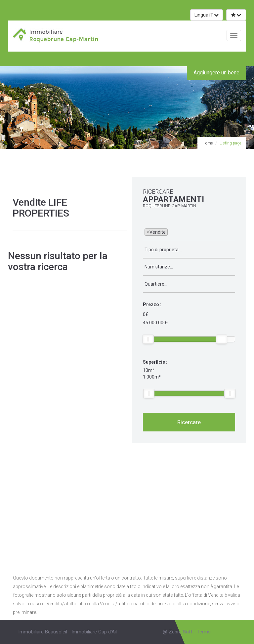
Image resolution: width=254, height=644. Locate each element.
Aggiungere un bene (216, 73)
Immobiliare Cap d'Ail (94, 632)
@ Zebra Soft (178, 632)
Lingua (207, 15)
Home (208, 143)
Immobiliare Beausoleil (43, 632)
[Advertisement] (127, 506)
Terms (204, 632)
